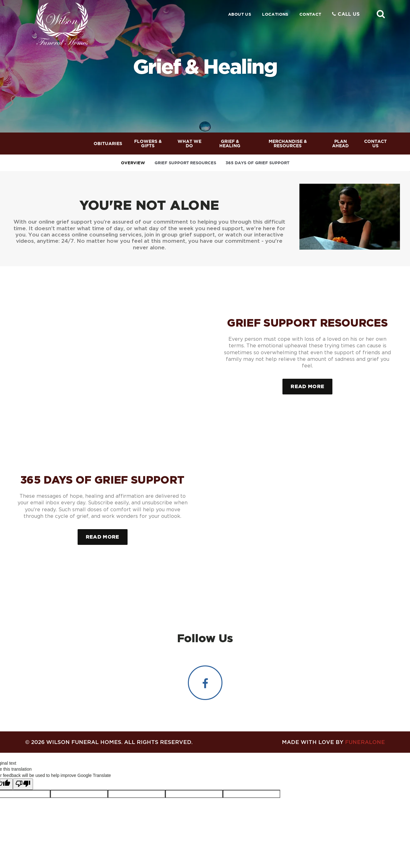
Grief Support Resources (185, 163)
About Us (240, 14)
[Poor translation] (23, 780)
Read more (312, 384)
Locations (275, 14)
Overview (133, 163)
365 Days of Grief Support (257, 163)
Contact (310, 14)
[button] (381, 14)
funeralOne (365, 738)
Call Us (346, 14)
